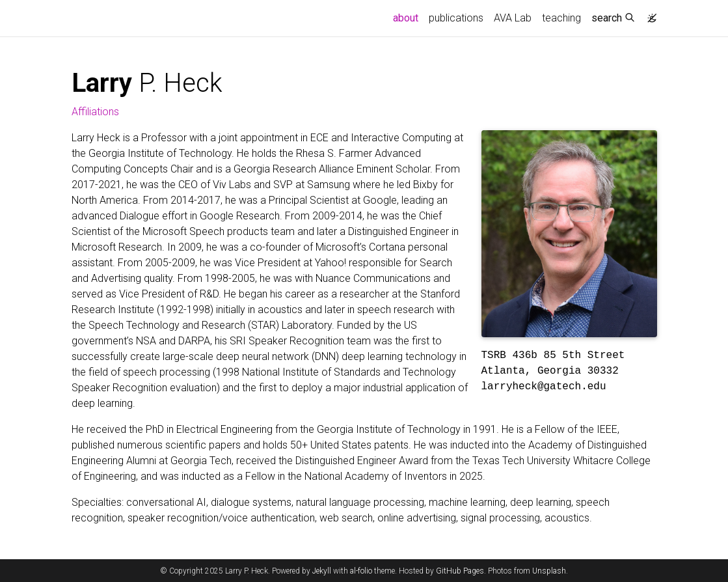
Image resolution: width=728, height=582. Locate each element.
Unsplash (549, 571)
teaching (561, 18)
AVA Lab (513, 18)
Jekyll (322, 571)
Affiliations (95, 112)
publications (456, 18)
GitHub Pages (460, 571)
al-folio (361, 571)
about (408, 17)
